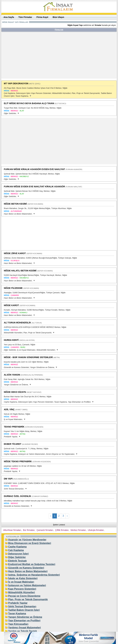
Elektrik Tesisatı (17, 561)
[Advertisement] (59, 56)
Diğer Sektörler (17, 557)
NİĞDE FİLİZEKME (13, 288)
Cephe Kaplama (17, 547)
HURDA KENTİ (11, 340)
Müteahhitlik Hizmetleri (22, 592)
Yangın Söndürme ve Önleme (25, 617)
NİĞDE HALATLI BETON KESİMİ (20, 271)
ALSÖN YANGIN (12, 375)
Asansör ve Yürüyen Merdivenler (27, 540)
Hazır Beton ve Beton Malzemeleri (28, 571)
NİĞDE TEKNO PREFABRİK (18, 461)
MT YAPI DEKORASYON (16, 83)
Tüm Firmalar (25, 17)
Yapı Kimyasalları (18, 624)
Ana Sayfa (9, 17)
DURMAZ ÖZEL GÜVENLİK (18, 496)
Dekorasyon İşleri (18, 554)
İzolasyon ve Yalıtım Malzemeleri (27, 585)
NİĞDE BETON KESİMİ (15, 204)
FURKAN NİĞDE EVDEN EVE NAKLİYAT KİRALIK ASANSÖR (34, 187)
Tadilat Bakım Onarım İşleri (24, 610)
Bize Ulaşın (58, 17)
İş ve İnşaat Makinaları (21, 582)
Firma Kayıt (42, 17)
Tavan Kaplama (17, 613)
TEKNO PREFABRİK (14, 427)
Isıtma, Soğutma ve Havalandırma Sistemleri (34, 575)
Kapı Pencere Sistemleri (22, 589)
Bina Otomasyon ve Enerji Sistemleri (30, 543)
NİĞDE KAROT (11, 305)
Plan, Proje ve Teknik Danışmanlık (28, 599)
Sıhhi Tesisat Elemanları (22, 606)
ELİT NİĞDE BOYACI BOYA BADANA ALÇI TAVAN (29, 103)
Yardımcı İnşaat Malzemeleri (25, 628)
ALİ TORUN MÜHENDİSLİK (17, 323)
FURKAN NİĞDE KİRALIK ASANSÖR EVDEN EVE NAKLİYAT (34, 169)
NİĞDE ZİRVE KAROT (15, 253)
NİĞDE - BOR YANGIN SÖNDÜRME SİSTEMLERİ (28, 357)
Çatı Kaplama (16, 550)
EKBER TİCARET (13, 444)
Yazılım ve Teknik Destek (23, 631)
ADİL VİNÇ (9, 409)
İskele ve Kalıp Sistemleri (23, 578)
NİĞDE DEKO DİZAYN (15, 392)
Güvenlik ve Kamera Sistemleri (26, 568)
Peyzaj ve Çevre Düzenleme (24, 596)
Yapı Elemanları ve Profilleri (24, 621)
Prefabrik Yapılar (18, 603)
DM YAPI (8, 479)
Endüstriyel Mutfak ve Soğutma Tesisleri (32, 564)
